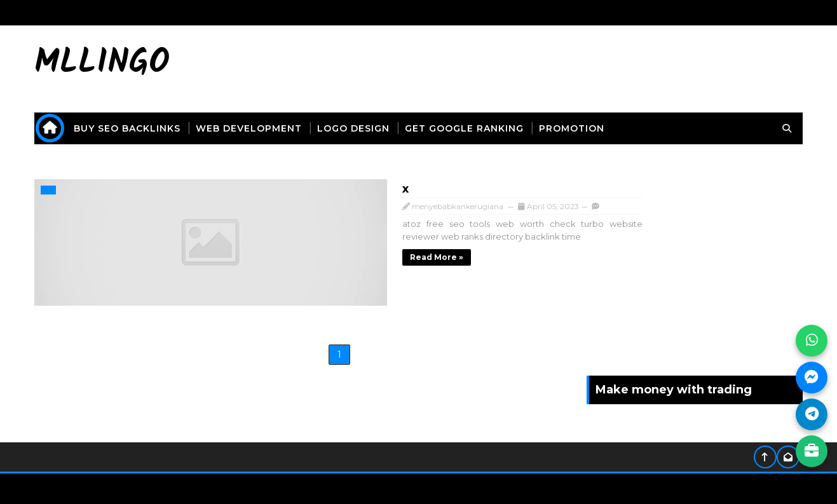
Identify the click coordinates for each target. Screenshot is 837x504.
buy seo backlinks (140, 128)
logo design (366, 128)
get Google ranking (477, 128)
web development (262, 128)
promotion (584, 128)
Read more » (266, 255)
